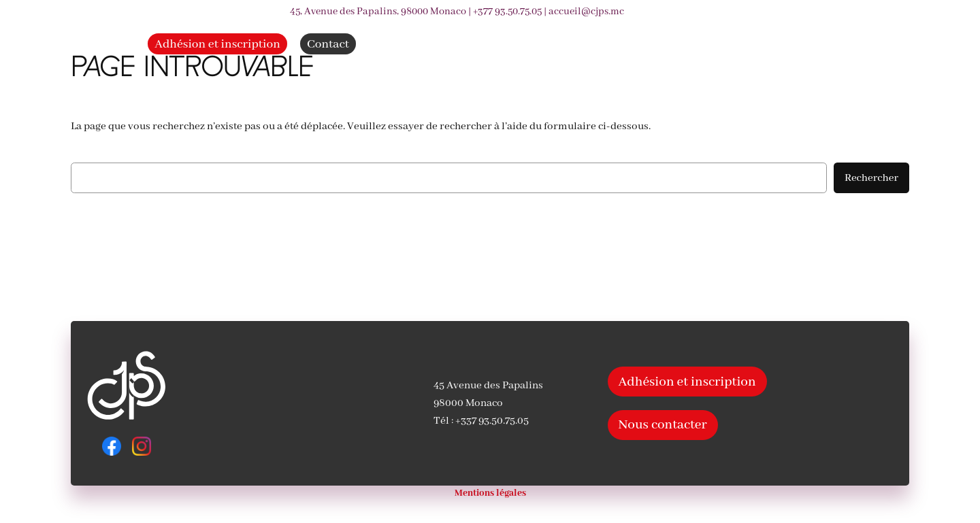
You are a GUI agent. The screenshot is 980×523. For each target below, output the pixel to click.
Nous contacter (663, 425)
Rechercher (871, 178)
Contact (328, 45)
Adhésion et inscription (217, 45)
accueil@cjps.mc (586, 12)
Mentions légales (490, 493)
